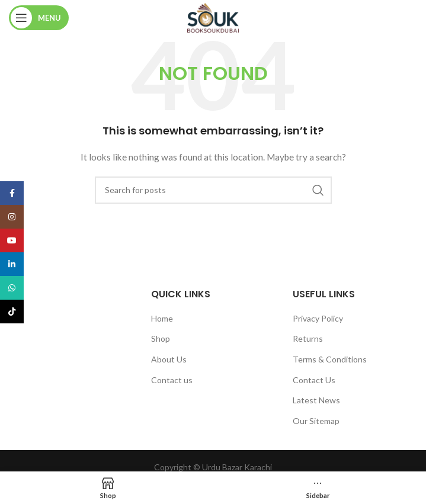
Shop (161, 338)
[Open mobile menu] (39, 18)
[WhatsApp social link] (12, 288)
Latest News (316, 400)
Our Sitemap (316, 421)
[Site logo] (213, 17)
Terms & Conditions (330, 359)
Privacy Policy (318, 318)
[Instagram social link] (12, 217)
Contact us (172, 380)
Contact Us (314, 380)
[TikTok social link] (12, 312)
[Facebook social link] (12, 193)
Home (162, 318)
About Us (169, 359)
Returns (308, 338)
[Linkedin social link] (12, 264)
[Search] (213, 190)
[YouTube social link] (12, 240)
